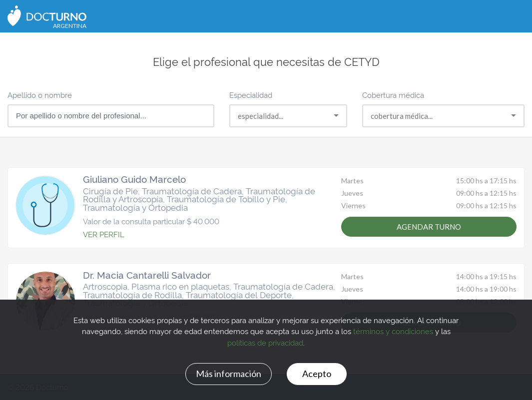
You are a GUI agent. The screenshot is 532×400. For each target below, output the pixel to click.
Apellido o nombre (40, 95)
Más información (229, 374)
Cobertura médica (393, 95)
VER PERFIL (104, 234)
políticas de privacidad (265, 342)
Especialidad (251, 95)
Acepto (317, 374)
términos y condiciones (393, 331)
